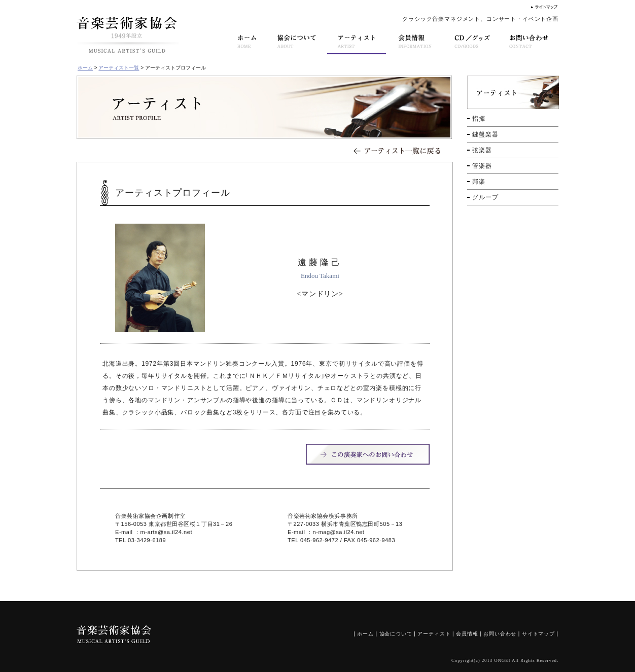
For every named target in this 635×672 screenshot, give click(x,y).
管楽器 (482, 166)
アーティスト (434, 634)
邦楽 (479, 182)
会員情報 (467, 634)
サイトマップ (538, 634)
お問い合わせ (500, 634)
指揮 (479, 119)
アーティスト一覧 (119, 68)
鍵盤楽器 (485, 134)
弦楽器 (482, 150)
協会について (396, 634)
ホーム (85, 68)
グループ (485, 197)
